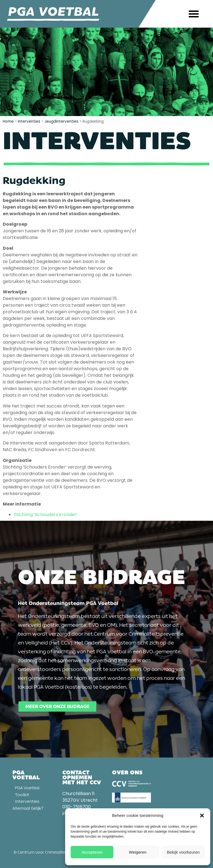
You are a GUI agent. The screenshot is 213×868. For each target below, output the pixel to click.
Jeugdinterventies (61, 121)
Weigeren (138, 852)
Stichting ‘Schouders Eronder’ (46, 515)
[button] (202, 816)
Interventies (29, 121)
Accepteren (92, 852)
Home (8, 121)
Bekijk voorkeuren (183, 852)
